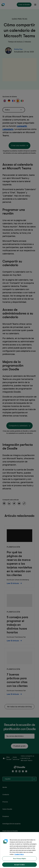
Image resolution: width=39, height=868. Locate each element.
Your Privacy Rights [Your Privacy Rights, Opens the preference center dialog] (19, 860)
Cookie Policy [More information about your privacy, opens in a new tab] (19, 856)
